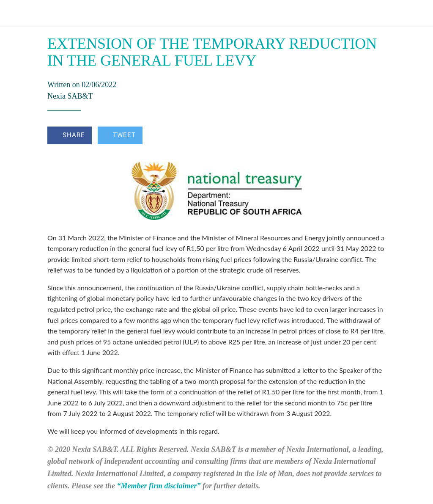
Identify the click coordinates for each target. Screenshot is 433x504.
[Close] (14, 14)
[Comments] (375, 136)
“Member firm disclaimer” (159, 486)
